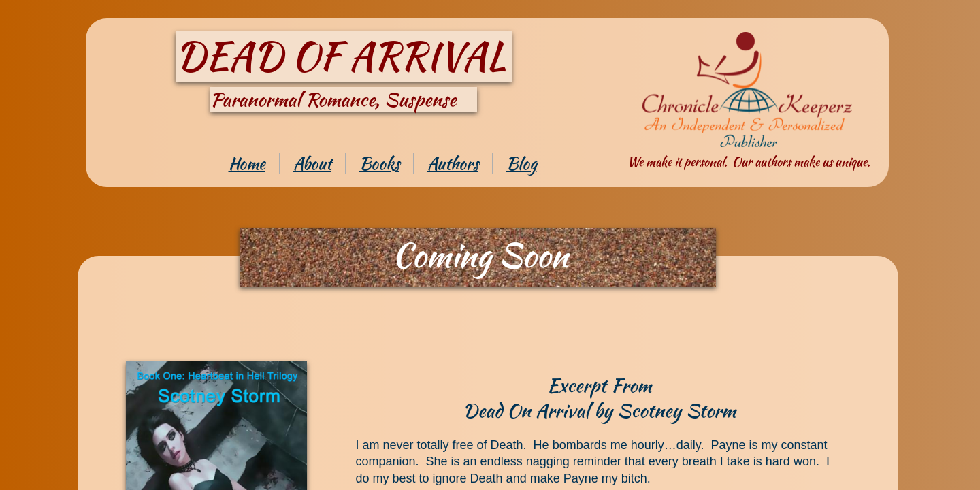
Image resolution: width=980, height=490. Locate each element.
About (312, 164)
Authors (453, 164)
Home (247, 164)
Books (379, 164)
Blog (522, 164)
